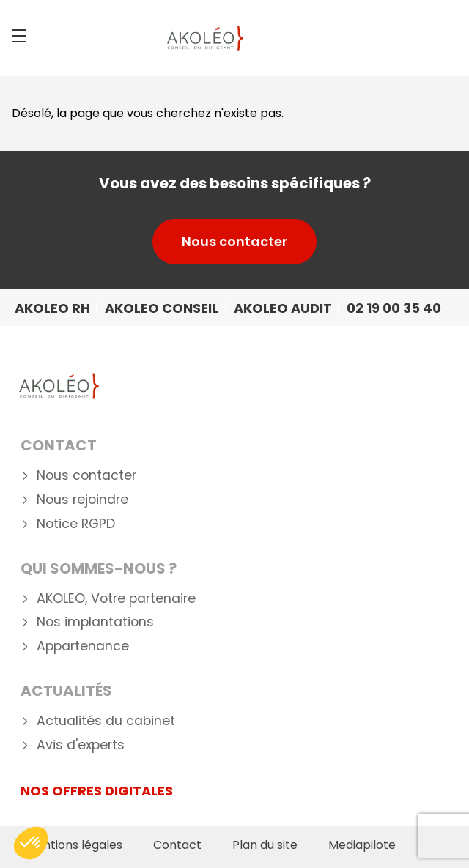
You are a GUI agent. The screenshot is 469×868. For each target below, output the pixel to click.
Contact (59, 445)
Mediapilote (362, 845)
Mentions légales (74, 845)
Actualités (66, 691)
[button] (31, 843)
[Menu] (19, 36)
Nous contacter (234, 241)
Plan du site (265, 845)
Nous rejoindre (82, 500)
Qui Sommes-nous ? (99, 568)
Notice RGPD (76, 524)
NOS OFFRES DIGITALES (97, 791)
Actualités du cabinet (106, 721)
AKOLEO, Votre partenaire (116, 599)
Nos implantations (95, 622)
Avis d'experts (81, 745)
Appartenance (83, 646)
